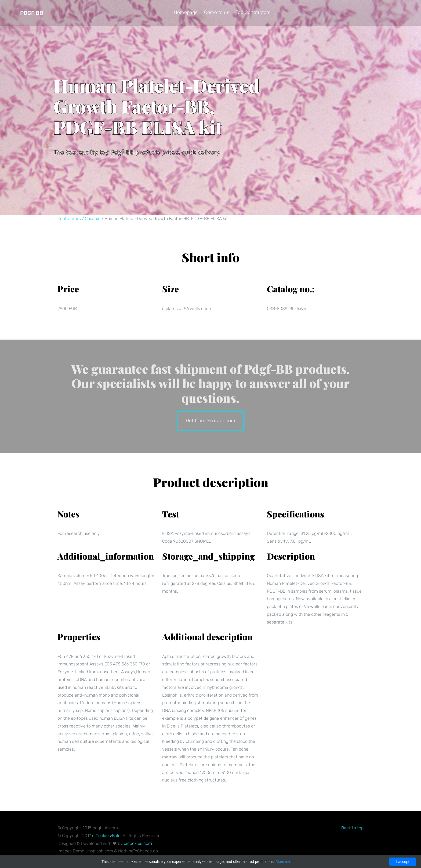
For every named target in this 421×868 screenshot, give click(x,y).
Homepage (186, 12)
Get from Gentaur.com (210, 420)
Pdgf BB (32, 13)
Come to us (217, 12)
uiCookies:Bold (106, 836)
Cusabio (93, 219)
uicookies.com (138, 843)
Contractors (69, 219)
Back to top (352, 828)
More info (284, 862)
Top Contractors (253, 12)
